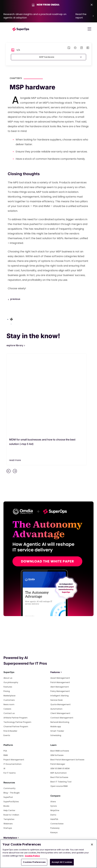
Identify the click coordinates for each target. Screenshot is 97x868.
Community (9, 709)
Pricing (7, 611)
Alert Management (60, 607)
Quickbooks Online (12, 786)
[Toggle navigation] (89, 29)
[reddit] (75, 48)
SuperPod (8, 717)
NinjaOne (55, 731)
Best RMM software (60, 671)
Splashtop (8, 764)
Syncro (54, 726)
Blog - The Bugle (12, 713)
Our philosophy (11, 603)
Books (6, 726)
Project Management (14, 680)
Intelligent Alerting (59, 616)
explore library (15, 345)
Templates (9, 739)
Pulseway (55, 748)
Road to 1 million (11, 735)
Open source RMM (59, 706)
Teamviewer (10, 768)
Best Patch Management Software (67, 680)
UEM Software (57, 675)
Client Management (60, 634)
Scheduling (56, 656)
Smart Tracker (57, 651)
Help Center (9, 731)
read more (15, 380)
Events (7, 656)
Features (8, 607)
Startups (8, 748)
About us (8, 598)
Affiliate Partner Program (15, 638)
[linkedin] (82, 48)
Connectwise (57, 744)
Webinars (8, 744)
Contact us (9, 634)
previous (15, 299)
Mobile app (56, 647)
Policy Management (60, 611)
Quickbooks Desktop (13, 790)
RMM (6, 675)
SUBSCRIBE (48, 819)
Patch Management (60, 603)
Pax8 (6, 795)
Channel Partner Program (16, 647)
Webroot (8, 781)
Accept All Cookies (62, 862)
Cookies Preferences (34, 862)
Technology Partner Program (17, 642)
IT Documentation (12, 684)
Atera (53, 722)
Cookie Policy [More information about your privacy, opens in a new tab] (32, 856)
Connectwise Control (14, 773)
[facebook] (88, 48)
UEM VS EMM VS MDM (60, 689)
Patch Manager (58, 684)
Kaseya (54, 753)
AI (4, 689)
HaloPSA (54, 739)
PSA (5, 671)
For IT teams (10, 693)
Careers (7, 629)
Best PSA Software (59, 698)
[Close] (92, 845)
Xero (6, 777)
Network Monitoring (60, 642)
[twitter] (69, 48)
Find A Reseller (10, 651)
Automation (56, 629)
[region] (48, 854)
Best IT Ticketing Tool (61, 702)
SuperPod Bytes (11, 722)
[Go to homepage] (21, 29)
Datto (53, 735)
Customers (9, 620)
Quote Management (61, 625)
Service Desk (56, 620)
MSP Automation (59, 693)
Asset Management (60, 598)
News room (9, 625)
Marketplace (9, 616)
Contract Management (62, 638)
